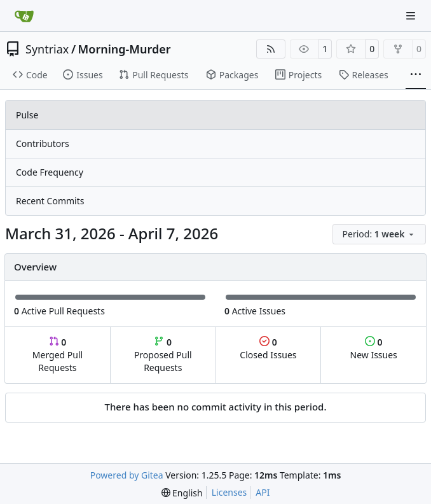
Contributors (43, 143)
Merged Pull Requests (58, 355)
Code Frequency (50, 172)
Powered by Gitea (127, 475)
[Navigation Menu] (412, 16)
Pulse (27, 115)
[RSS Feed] (271, 49)
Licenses (229, 492)
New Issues (374, 348)
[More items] (416, 75)
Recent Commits (50, 201)
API (263, 492)
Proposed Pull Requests (163, 355)
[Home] (24, 16)
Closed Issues (268, 348)
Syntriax (47, 49)
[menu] (379, 234)
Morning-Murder (125, 49)
